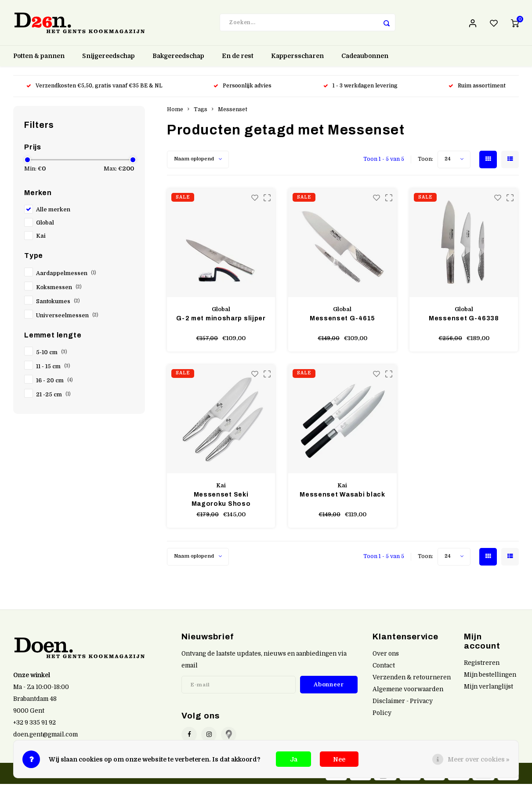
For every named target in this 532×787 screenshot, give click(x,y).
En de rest (238, 59)
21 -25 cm (53, 398)
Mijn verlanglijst (489, 690)
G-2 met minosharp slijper (221, 321)
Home (175, 112)
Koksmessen (59, 290)
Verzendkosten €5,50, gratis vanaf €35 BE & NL (94, 89)
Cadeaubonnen (365, 59)
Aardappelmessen (66, 276)
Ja (294, 759)
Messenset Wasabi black (342, 498)
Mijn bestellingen (490, 678)
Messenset (233, 112)
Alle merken (53, 213)
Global (45, 226)
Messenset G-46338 (464, 321)
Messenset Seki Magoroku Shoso (221, 502)
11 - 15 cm (53, 370)
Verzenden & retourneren (412, 680)
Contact (384, 669)
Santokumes (58, 305)
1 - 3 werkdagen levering (360, 89)
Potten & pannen (39, 59)
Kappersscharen (297, 59)
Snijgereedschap (109, 59)
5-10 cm (52, 356)
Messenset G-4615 (342, 321)
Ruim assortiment (477, 89)
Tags (201, 112)
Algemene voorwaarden (408, 692)
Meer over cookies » (479, 759)
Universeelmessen (67, 319)
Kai (41, 239)
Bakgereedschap (178, 59)
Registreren (482, 666)
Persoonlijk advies (243, 89)
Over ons (386, 657)
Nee (339, 759)
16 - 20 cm (54, 384)
